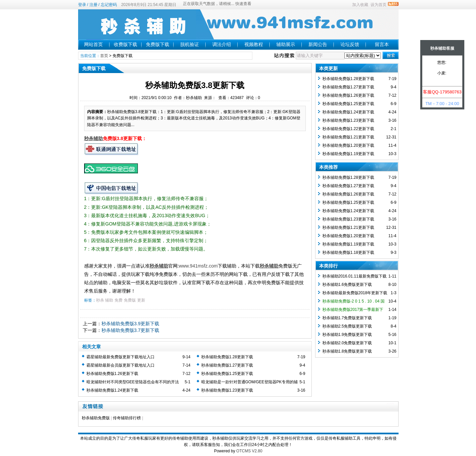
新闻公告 (318, 44)
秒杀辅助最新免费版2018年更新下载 (355, 293)
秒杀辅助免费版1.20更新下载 (348, 145)
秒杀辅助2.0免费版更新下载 (347, 343)
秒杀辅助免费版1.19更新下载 (348, 154)
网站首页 (93, 44)
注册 (93, 5)
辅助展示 (286, 44)
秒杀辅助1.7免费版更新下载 (347, 318)
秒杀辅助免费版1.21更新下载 (348, 137)
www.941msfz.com (198, 266)
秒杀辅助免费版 (96, 418)
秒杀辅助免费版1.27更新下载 (227, 365)
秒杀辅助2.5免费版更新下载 (347, 326)
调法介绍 (222, 44)
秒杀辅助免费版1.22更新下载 (348, 129)
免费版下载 (158, 44)
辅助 (109, 300)
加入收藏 (360, 5)
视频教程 (254, 44)
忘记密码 (109, 5)
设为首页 (379, 5)
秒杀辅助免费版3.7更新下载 (130, 330)
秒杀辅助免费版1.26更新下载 (112, 374)
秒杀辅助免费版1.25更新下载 (227, 374)
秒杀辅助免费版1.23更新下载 (227, 390)
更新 (141, 300)
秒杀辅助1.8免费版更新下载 (347, 351)
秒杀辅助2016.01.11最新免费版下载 (354, 276)
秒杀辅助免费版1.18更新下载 (348, 253)
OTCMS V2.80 (249, 451)
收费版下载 (126, 44)
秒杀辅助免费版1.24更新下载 (112, 390)
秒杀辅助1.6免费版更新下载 (347, 285)
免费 (118, 300)
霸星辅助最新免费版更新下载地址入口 (121, 357)
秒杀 (100, 300)
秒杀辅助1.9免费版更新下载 (347, 335)
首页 (104, 56)
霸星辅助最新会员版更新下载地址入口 (121, 365)
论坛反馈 (350, 44)
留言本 (382, 44)
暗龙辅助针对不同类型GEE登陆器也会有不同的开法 (133, 382)
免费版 (130, 300)
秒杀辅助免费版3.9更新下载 (130, 324)
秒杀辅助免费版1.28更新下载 (227, 357)
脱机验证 (190, 44)
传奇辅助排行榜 (127, 418)
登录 (82, 5)
